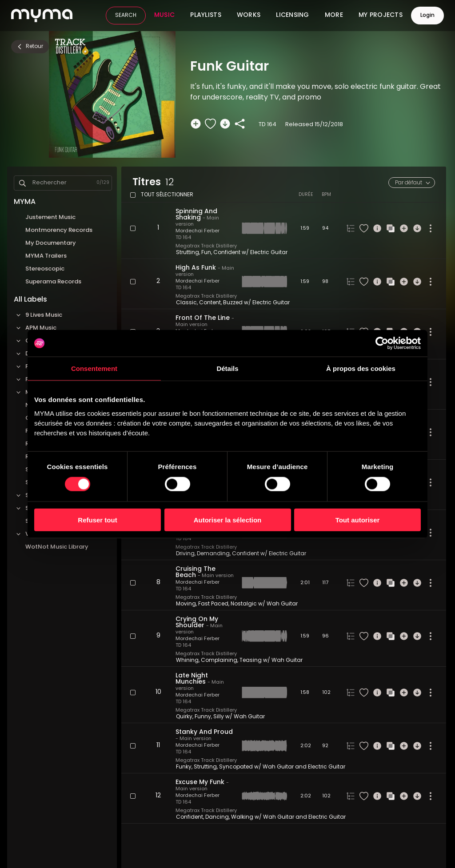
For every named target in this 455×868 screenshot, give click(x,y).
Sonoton (32, 496)
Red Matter (42, 444)
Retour (30, 47)
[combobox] (412, 183)
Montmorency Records (59, 230)
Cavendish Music (44, 341)
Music (164, 16)
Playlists (206, 16)
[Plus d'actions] (431, 228)
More (334, 16)
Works (249, 16)
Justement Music (50, 217)
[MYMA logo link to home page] (42, 16)
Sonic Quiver (43, 483)
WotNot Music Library (57, 547)
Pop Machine (44, 431)
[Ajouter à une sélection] (196, 124)
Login (427, 16)
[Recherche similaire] (391, 228)
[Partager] (240, 124)
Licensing (293, 16)
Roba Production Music (59, 457)
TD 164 (183, 238)
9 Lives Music (38, 315)
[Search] (22, 183)
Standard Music (43, 508)
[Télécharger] (225, 124)
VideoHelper (38, 534)
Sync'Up (37, 521)
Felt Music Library (45, 367)
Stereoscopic (45, 269)
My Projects (381, 16)
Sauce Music (44, 470)
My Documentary (51, 243)
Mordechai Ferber (198, 231)
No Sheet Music (48, 405)
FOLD (27, 380)
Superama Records (53, 282)
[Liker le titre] (210, 124)
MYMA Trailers (46, 256)
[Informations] (377, 228)
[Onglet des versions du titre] (351, 228)
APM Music (35, 328)
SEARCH (126, 16)
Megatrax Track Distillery (206, 246)
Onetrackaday (47, 418)
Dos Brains (35, 354)
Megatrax (34, 392)
